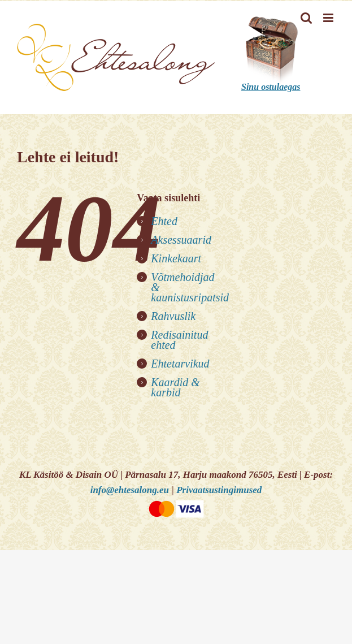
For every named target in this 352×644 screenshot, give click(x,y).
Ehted (164, 221)
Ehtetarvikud (180, 364)
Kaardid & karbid (175, 387)
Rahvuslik (173, 316)
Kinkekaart (176, 258)
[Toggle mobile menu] (329, 18)
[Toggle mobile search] (306, 18)
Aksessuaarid (181, 240)
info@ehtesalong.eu (130, 490)
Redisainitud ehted (179, 340)
